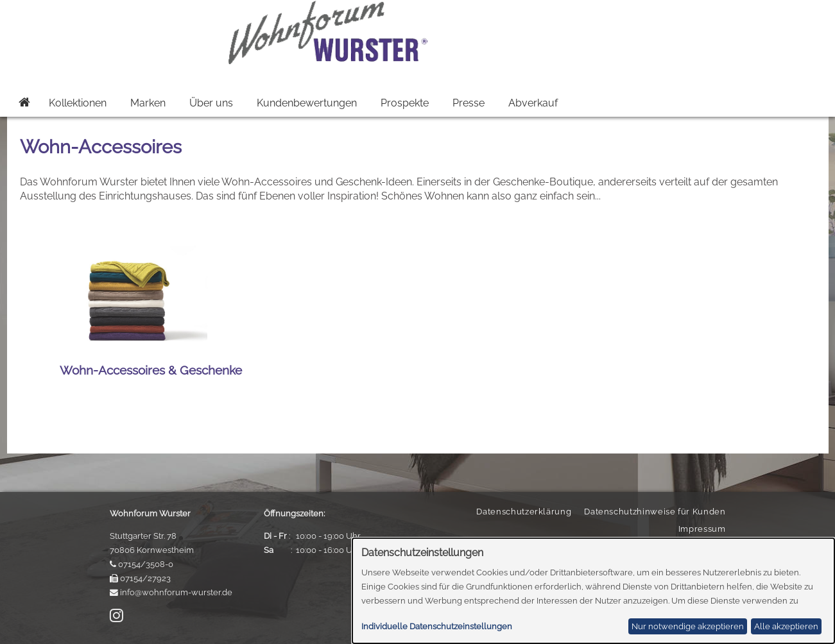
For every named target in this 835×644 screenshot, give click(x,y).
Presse (469, 103)
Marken (148, 103)
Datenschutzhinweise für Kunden (655, 512)
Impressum (702, 529)
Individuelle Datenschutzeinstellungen (437, 626)
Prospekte (405, 103)
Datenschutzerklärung (524, 512)
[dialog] (593, 591)
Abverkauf (533, 103)
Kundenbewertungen (307, 103)
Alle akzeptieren (786, 626)
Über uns (211, 103)
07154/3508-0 (146, 564)
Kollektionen (78, 103)
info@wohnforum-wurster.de (176, 592)
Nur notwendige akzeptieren (688, 626)
